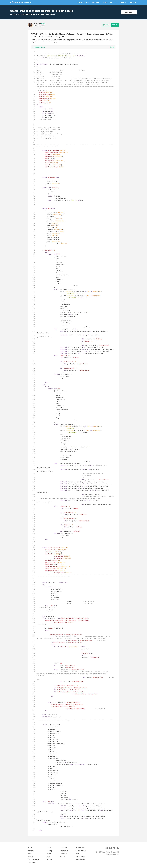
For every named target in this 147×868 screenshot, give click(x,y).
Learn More (129, 12)
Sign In (123, 2)
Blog (77, 854)
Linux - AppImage (34, 859)
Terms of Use (80, 857)
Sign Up (133, 2)
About (49, 857)
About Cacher (83, 2)
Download (107, 2)
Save (115, 25)
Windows (31, 857)
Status (62, 857)
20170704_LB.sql (39, 47)
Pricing (49, 859)
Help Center (64, 851)
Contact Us (64, 854)
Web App (96, 2)
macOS (30, 854)
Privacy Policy (80, 859)
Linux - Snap (32, 862)
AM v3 (43, 24)
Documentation (81, 851)
